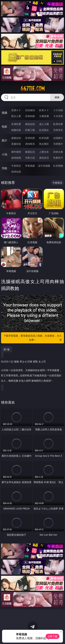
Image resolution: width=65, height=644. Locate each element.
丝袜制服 (30, 116)
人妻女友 (44, 152)
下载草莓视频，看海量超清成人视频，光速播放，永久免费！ (33, 338)
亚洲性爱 (16, 124)
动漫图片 (58, 138)
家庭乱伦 (30, 152)
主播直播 (44, 116)
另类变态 (58, 130)
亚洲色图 (30, 138)
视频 (5, 113)
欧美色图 (44, 138)
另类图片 (58, 144)
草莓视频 (30, 166)
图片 (5, 140)
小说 (5, 154)
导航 (5, 168)
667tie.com (33, 89)
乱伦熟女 (44, 130)
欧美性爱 (58, 124)
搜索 (57, 97)
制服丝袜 (16, 130)
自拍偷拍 (30, 110)
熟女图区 (44, 144)
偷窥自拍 (16, 138)
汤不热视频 (44, 166)
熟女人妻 (16, 116)
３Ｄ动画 (58, 110)
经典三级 (30, 130)
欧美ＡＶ (44, 110)
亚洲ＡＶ (16, 110)
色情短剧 (16, 172)
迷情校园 (16, 158)
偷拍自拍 (30, 124)
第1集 (7, 349)
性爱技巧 (58, 158)
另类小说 (30, 158)
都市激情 (16, 152)
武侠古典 (58, 152)
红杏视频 (58, 166)
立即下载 (53, 636)
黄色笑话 (44, 158)
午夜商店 (16, 166)
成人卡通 (44, 124)
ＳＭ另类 (58, 116)
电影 (5, 127)
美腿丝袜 (16, 144)
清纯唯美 (30, 144)
